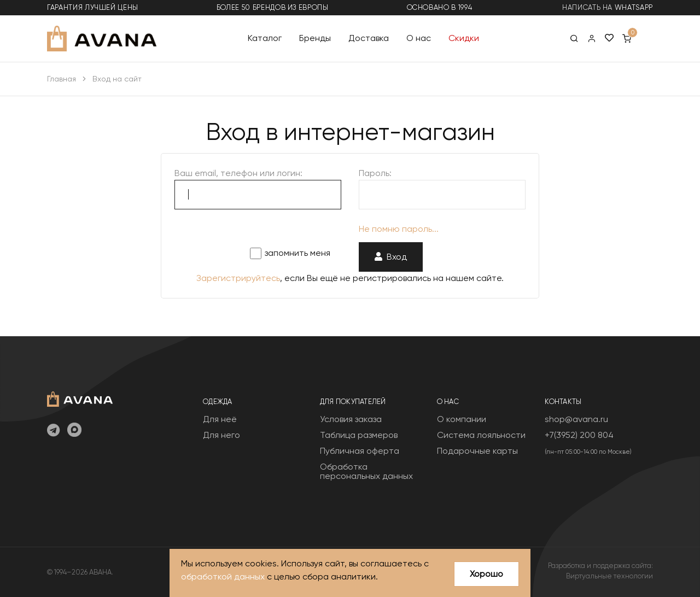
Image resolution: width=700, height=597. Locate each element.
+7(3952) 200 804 (579, 435)
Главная (62, 79)
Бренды (315, 38)
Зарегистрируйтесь (238, 278)
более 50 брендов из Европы (273, 7)
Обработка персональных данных (366, 472)
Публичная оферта (360, 451)
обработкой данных (223, 576)
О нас (419, 38)
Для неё (220, 419)
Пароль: (375, 173)
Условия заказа (351, 419)
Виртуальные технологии (609, 576)
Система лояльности (481, 435)
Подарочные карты (477, 451)
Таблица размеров (359, 435)
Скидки (464, 38)
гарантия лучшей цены (93, 7)
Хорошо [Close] (486, 574)
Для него (221, 435)
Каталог (265, 38)
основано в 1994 (440, 7)
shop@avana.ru (576, 419)
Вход (391, 257)
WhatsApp (634, 7)
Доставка (369, 38)
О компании (462, 419)
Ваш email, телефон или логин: (238, 173)
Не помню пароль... (399, 229)
